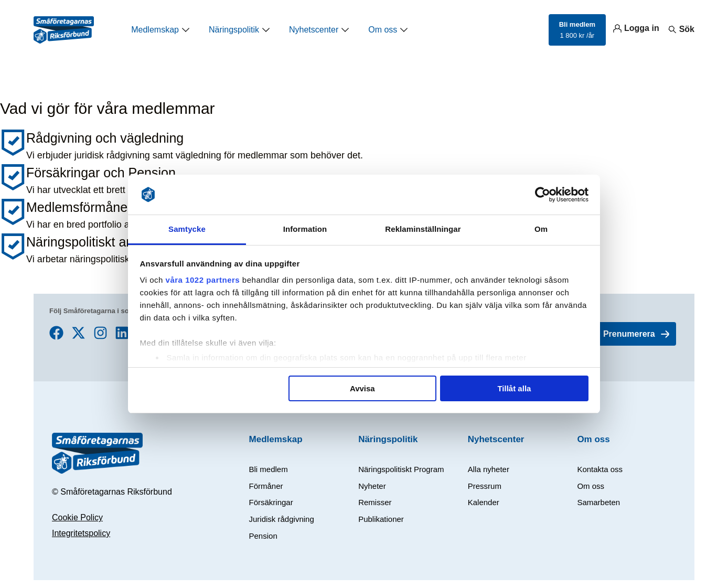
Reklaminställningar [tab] (423, 229)
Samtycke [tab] (187, 229)
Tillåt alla (514, 388)
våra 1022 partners (203, 280)
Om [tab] (541, 229)
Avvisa (362, 388)
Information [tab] (305, 229)
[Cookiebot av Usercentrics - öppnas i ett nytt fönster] (543, 195)
